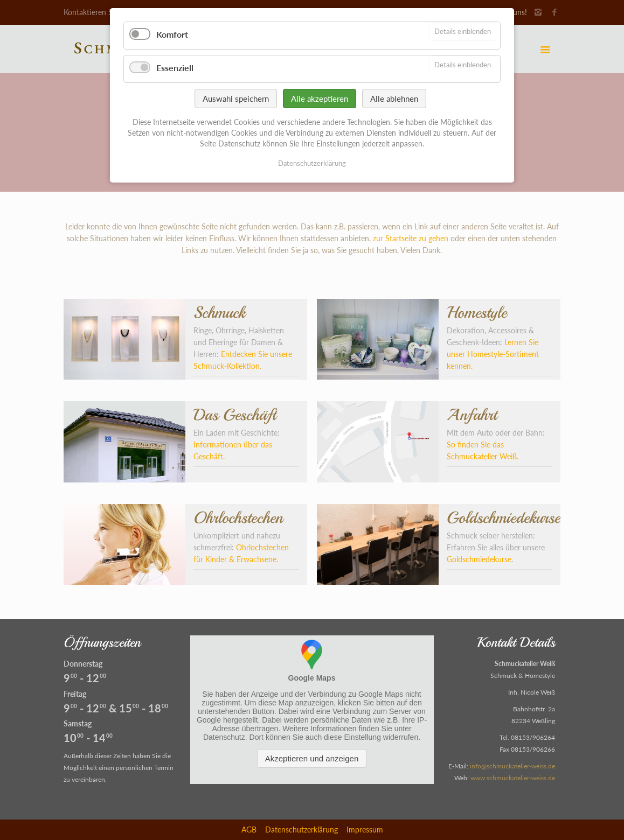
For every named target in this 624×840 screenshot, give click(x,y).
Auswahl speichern (236, 99)
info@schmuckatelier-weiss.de (512, 766)
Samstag (78, 723)
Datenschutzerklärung (301, 829)
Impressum (365, 829)
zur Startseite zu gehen (411, 238)
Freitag (75, 694)
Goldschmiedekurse (479, 559)
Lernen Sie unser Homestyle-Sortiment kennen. (493, 354)
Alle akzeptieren (320, 99)
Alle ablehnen (394, 99)
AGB (249, 829)
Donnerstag (83, 664)
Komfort (172, 34)
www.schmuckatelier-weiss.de (513, 778)
